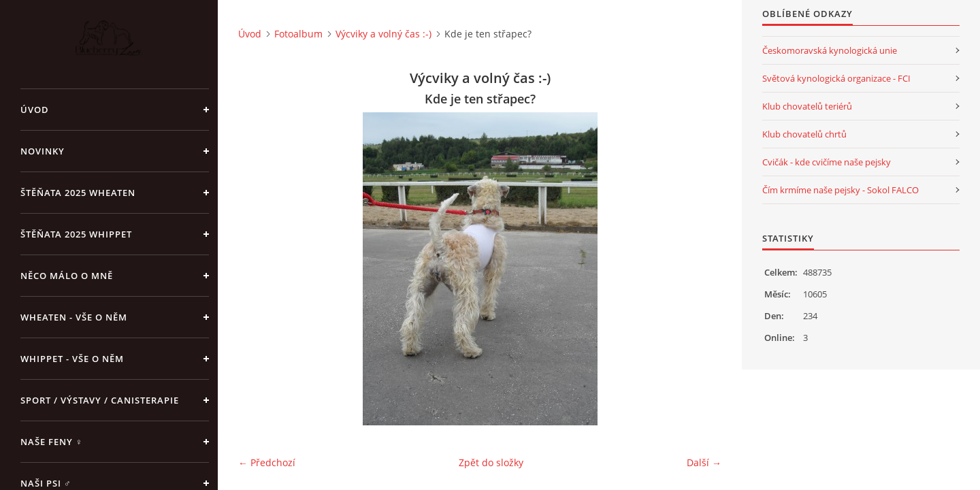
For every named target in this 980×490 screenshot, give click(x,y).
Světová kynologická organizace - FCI (836, 78)
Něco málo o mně (67, 276)
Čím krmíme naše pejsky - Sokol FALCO (840, 190)
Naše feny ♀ (52, 442)
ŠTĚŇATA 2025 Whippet (76, 234)
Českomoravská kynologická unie (830, 50)
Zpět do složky (491, 462)
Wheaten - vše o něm (74, 317)
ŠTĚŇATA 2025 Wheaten (78, 193)
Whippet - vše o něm (72, 359)
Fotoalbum (298, 34)
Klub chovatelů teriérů (807, 106)
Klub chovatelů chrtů (804, 134)
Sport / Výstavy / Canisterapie (100, 400)
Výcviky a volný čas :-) (383, 34)
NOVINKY (43, 151)
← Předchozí (267, 462)
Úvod (35, 110)
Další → (704, 462)
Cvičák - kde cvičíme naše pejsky (827, 162)
